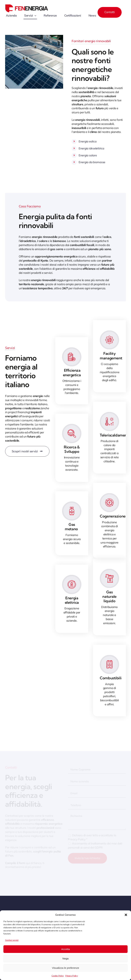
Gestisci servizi (12, 940)
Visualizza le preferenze (66, 968)
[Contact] (110, 12)
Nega (65, 958)
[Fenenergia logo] (27, 6)
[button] (126, 915)
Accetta (65, 949)
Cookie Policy (58, 976)
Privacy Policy (71, 976)
